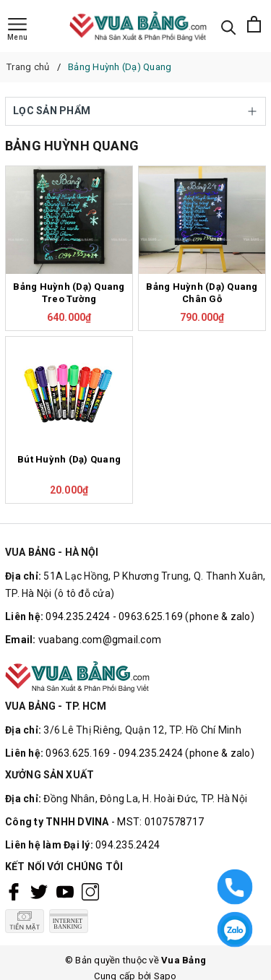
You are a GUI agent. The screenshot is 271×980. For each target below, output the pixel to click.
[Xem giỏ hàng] (254, 26)
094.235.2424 (128, 845)
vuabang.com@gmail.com (100, 640)
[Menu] (17, 30)
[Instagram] (90, 891)
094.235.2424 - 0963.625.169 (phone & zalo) (150, 616)
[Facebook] (14, 891)
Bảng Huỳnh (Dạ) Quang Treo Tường (69, 293)
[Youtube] (65, 891)
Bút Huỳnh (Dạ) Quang (69, 459)
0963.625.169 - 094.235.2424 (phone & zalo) (150, 753)
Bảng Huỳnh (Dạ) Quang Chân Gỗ (202, 293)
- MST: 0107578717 (158, 822)
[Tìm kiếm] (229, 26)
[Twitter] (39, 891)
